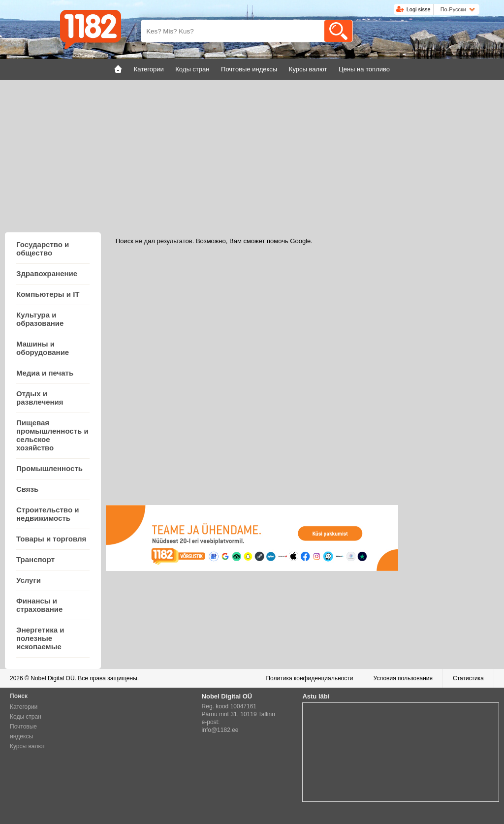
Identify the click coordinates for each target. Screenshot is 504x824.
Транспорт (35, 559)
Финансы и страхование (39, 605)
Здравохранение (47, 273)
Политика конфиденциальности (309, 678)
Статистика (468, 678)
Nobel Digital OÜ (52, 678)
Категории (24, 707)
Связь (27, 489)
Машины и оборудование (43, 348)
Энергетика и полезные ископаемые (40, 638)
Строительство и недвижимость (47, 514)
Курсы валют (28, 746)
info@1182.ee (220, 730)
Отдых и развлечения (40, 398)
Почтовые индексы (23, 731)
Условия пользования (403, 678)
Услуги (29, 580)
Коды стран (26, 717)
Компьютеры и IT (48, 294)
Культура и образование (40, 319)
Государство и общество (43, 249)
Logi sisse (419, 9)
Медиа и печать (45, 373)
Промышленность (49, 468)
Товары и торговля (51, 539)
